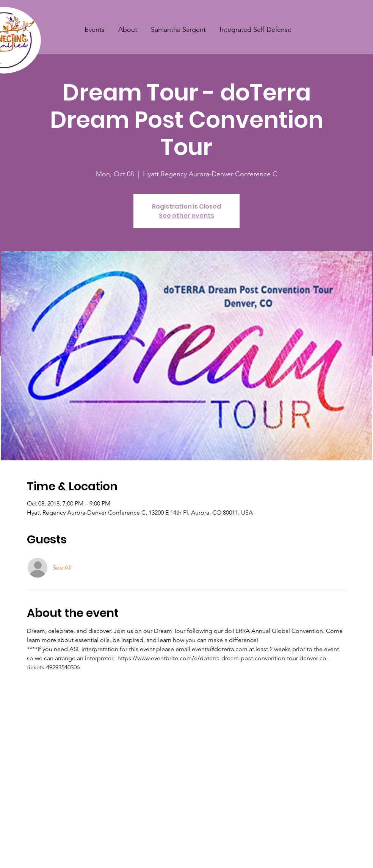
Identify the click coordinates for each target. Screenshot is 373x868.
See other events (186, 216)
